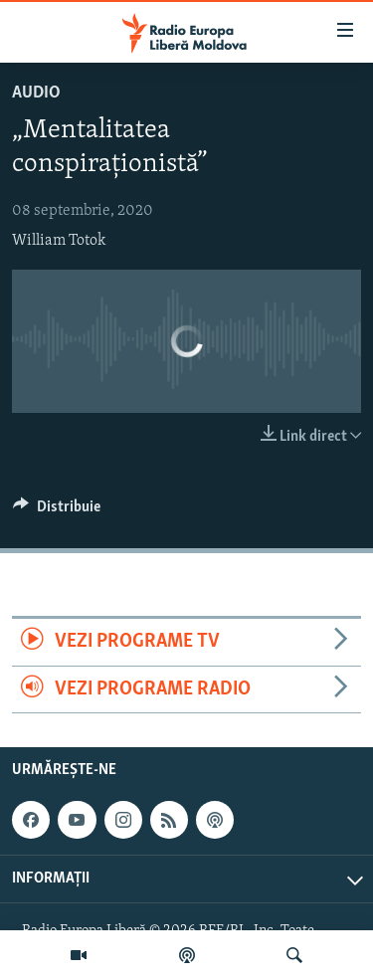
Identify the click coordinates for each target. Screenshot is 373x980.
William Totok (59, 241)
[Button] (57, 511)
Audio (36, 93)
